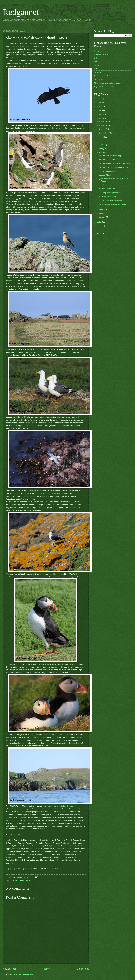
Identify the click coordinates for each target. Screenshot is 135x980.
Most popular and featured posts (107, 83)
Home (46, 969)
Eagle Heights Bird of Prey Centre (112, 204)
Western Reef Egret (107, 189)
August (102, 137)
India (96, 62)
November (104, 125)
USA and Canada (101, 54)
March (102, 209)
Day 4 (23, 869)
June (101, 145)
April (101, 152)
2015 (99, 103)
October (103, 129)
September (104, 133)
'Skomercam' (31, 737)
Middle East (99, 79)
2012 (99, 114)
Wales (27, 880)
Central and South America (105, 76)
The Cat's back (105, 185)
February (103, 213)
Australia (98, 72)
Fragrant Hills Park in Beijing (110, 200)
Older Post (83, 969)
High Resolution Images (104, 87)
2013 (99, 110)
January (103, 217)
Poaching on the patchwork (110, 193)
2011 (99, 118)
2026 (99, 99)
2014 (99, 107)
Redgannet (21, 12)
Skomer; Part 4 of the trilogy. (110, 156)
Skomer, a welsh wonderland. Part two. (114, 163)
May (101, 149)
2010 (99, 222)
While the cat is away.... (108, 196)
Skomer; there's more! (108, 160)
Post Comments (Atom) (23, 974)
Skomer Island (18, 880)
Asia (96, 69)
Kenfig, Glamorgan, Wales (109, 171)
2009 (99, 226)
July (101, 141)
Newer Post (9, 969)
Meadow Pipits (105, 175)
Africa (97, 65)
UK (95, 58)
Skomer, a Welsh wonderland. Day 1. (114, 167)
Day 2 (8, 869)
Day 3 (14, 869)
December (104, 121)
